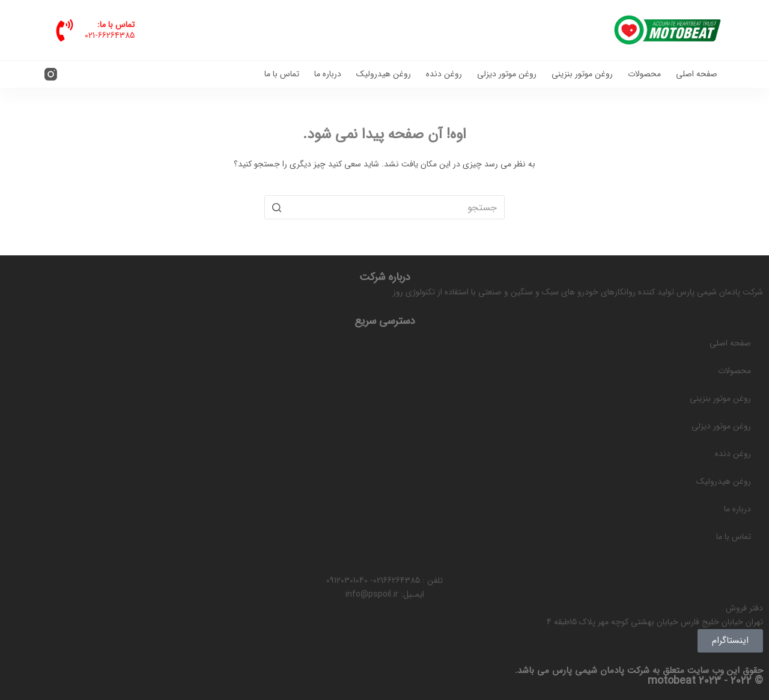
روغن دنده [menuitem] (444, 74)
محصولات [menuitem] (644, 74)
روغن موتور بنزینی (720, 398)
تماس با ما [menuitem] (282, 74)
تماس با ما (734, 537)
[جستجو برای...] (384, 207)
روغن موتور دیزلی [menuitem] (507, 74)
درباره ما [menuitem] (328, 74)
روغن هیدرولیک (724, 481)
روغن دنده (733, 454)
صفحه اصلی (730, 343)
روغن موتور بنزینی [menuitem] (582, 74)
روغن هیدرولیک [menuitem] (384, 74)
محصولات (734, 371)
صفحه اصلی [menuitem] (697, 74)
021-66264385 (110, 35)
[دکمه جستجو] (276, 207)
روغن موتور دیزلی (721, 426)
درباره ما (737, 509)
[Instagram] (51, 74)
